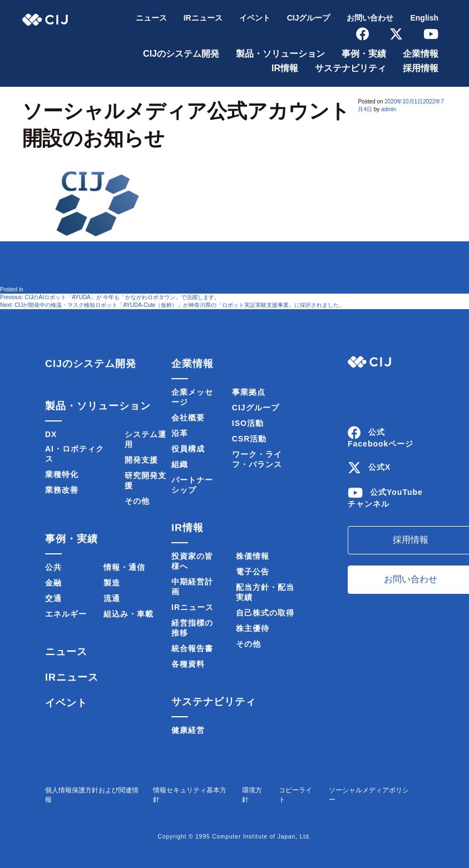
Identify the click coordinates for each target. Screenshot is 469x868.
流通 (112, 598)
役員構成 (188, 449)
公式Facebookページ (381, 438)
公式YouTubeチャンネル (385, 498)
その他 (137, 501)
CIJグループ (309, 18)
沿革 (180, 433)
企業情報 (421, 54)
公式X (379, 467)
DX (51, 434)
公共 (53, 567)
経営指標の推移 (192, 628)
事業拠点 (249, 392)
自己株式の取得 (265, 613)
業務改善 (62, 490)
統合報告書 (192, 648)
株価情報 (253, 556)
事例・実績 (364, 54)
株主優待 (253, 628)
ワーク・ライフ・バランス (257, 459)
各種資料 (188, 664)
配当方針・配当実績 (265, 592)
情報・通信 (124, 567)
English (424, 18)
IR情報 (285, 68)
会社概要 (188, 418)
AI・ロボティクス (75, 454)
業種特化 (62, 474)
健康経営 (188, 730)
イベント (255, 18)
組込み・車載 (129, 614)
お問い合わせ (370, 18)
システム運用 (145, 439)
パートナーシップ (192, 485)
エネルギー (66, 614)
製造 (112, 583)
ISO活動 (248, 423)
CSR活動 (250, 439)
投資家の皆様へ (192, 561)
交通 (53, 598)
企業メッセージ (192, 397)
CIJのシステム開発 (181, 54)
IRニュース (203, 18)
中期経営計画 (192, 587)
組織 (180, 464)
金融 (53, 583)
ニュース (151, 18)
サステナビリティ (350, 68)
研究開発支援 (145, 480)
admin (389, 109)
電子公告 (253, 572)
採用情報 (421, 68)
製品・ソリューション (280, 54)
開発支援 (141, 460)
